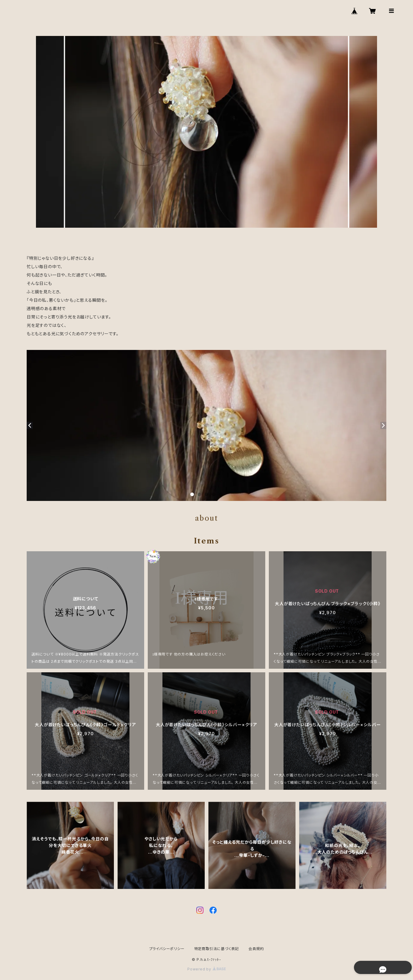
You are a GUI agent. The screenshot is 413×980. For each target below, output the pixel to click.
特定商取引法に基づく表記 (217, 949)
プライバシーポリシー (167, 949)
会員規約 (256, 949)
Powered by (206, 969)
